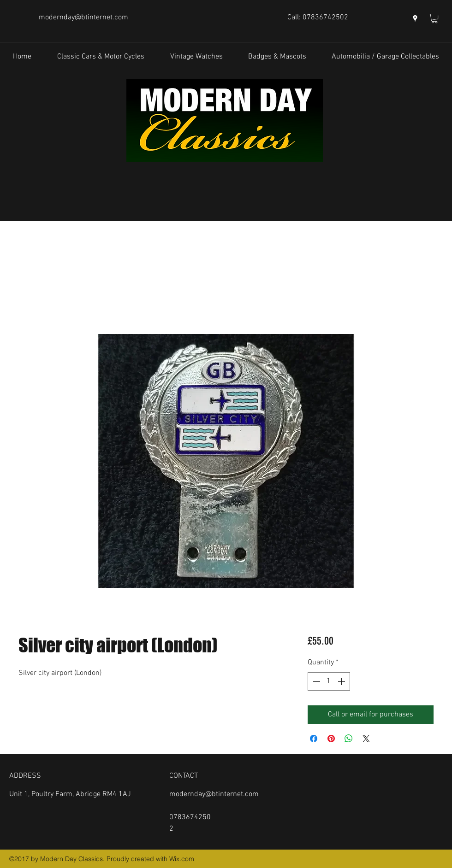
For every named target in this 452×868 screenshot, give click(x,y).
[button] (434, 18)
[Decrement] (315, 681)
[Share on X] (366, 739)
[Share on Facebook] (314, 739)
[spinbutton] (329, 681)
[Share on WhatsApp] (349, 739)
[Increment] (342, 681)
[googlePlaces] (415, 18)
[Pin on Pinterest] (331, 739)
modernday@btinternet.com (83, 18)
